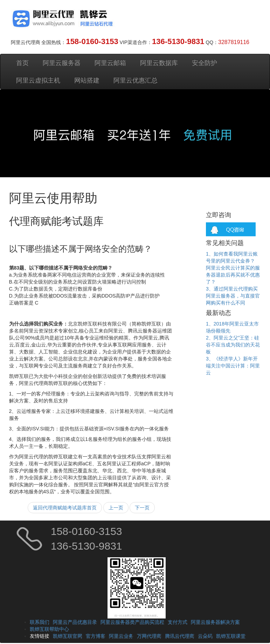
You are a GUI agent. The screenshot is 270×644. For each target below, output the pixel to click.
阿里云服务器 (62, 63)
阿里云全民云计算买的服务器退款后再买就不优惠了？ (233, 275)
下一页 (142, 508)
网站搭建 (87, 80)
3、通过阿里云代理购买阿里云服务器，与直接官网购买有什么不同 (233, 296)
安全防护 (205, 63)
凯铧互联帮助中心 (49, 629)
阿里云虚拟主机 (38, 80)
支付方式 (178, 622)
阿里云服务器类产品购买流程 (132, 622)
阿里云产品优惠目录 (75, 622)
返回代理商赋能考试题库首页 (65, 508)
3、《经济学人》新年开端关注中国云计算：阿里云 (233, 366)
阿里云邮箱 (110, 63)
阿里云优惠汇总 (136, 80)
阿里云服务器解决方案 (215, 622)
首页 (22, 63)
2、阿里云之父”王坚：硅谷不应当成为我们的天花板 (233, 345)
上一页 (116, 508)
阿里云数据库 (159, 63)
